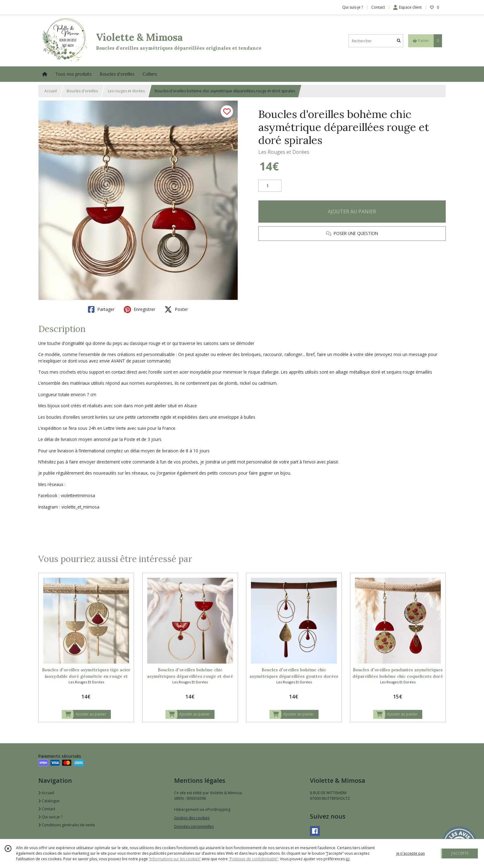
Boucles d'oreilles (82, 91)
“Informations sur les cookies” (175, 859)
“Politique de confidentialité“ (253, 859)
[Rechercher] (399, 41)
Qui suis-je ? (50, 817)
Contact (378, 7)
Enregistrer (140, 309)
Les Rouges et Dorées (284, 152)
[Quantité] (270, 186)
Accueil (51, 91)
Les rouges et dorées (126, 91)
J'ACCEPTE (460, 853)
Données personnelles (194, 826)
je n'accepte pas (411, 853)
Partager (101, 309)
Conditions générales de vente (67, 825)
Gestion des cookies (192, 818)
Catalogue (49, 801)
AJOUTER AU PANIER (352, 212)
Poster (176, 309)
